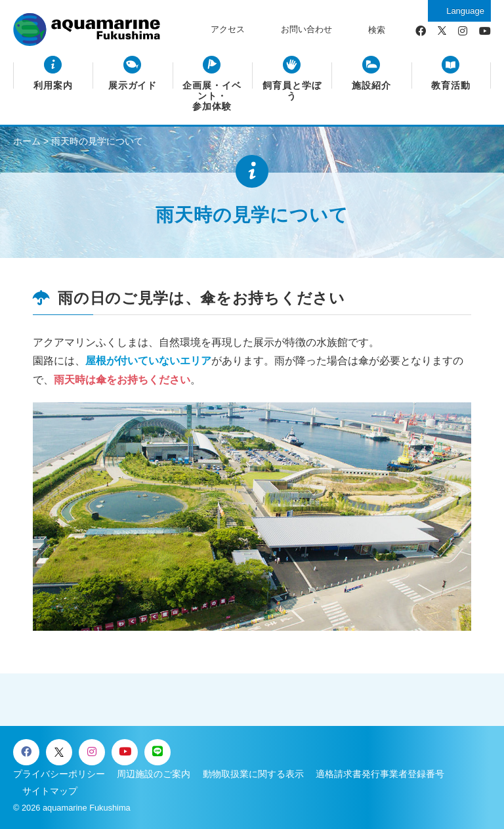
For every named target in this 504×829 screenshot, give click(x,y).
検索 (377, 30)
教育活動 (451, 86)
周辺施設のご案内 (154, 774)
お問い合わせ (306, 29)
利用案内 (53, 86)
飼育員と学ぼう (292, 91)
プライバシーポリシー (59, 774)
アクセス (228, 29)
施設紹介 (371, 86)
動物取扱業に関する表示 (253, 774)
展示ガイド (133, 86)
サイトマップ (50, 791)
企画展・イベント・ (212, 97)
